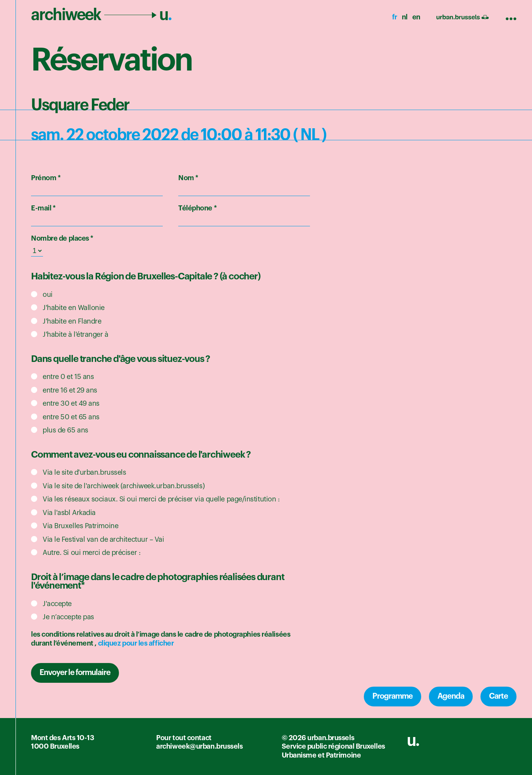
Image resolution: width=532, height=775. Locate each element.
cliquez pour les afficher (136, 643)
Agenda (451, 696)
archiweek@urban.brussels (199, 746)
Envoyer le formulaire (75, 673)
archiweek (101, 15)
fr (395, 17)
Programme (393, 696)
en (416, 17)
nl (405, 17)
